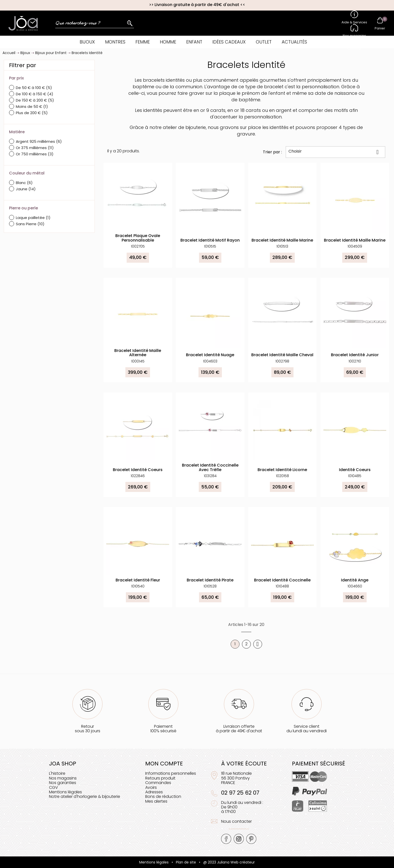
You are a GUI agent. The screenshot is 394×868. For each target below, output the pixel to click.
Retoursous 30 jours (88, 729)
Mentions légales (65, 792)
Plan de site (186, 862)
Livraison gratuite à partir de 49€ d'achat (197, 5)
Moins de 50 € (32, 106)
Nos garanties (63, 783)
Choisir (335, 152)
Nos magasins (63, 778)
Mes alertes (156, 801)
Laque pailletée (33, 218)
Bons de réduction (163, 796)
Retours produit (160, 778)
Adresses (154, 792)
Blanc (24, 183)
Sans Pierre (30, 224)
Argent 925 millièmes (39, 141)
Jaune (26, 189)
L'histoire (57, 773)
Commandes (158, 783)
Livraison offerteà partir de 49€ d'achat (239, 729)
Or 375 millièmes (35, 148)
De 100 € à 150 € (35, 94)
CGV (54, 787)
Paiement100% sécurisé (163, 729)
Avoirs (151, 787)
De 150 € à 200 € (35, 100)
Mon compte (164, 764)
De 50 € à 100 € (34, 88)
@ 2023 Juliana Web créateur (229, 862)
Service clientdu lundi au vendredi (307, 729)
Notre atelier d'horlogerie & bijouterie (85, 796)
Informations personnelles (171, 773)
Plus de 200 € (32, 113)
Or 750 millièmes (35, 154)
